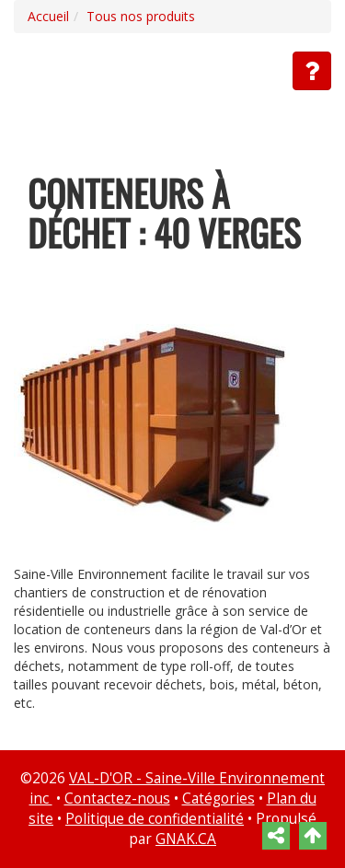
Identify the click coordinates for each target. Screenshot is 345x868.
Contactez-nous (117, 799)
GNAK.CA (186, 839)
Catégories (218, 799)
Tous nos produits (141, 16)
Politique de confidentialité (155, 819)
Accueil (48, 16)
